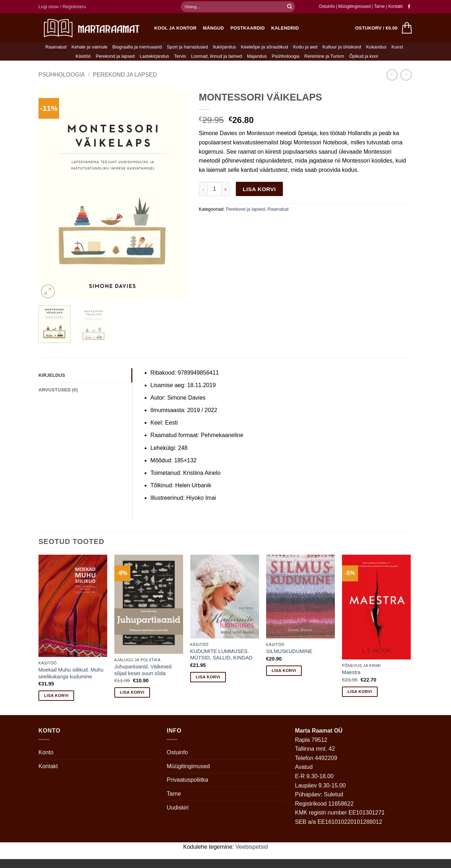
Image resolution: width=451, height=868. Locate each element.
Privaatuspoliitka (188, 780)
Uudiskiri (178, 808)
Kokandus (376, 47)
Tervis (180, 56)
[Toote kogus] (214, 189)
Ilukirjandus (225, 47)
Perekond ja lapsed (115, 56)
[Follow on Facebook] (409, 7)
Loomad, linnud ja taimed (216, 56)
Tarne (380, 6)
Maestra (351, 672)
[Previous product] (406, 75)
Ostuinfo (327, 6)
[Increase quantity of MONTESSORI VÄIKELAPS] (226, 189)
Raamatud (56, 47)
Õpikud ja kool (364, 56)
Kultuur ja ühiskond (342, 47)
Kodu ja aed (305, 47)
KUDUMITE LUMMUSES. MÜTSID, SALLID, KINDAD (221, 655)
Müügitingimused (355, 6)
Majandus (257, 56)
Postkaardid (248, 28)
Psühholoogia (286, 56)
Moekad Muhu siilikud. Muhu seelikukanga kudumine (71, 673)
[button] (62, 7)
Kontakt (396, 6)
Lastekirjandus (154, 56)
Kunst (397, 47)
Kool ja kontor (175, 28)
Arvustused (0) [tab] (58, 390)
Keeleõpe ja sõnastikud (264, 47)
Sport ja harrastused (187, 47)
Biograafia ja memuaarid (137, 47)
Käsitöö (83, 56)
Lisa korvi (260, 189)
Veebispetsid (252, 847)
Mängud (214, 28)
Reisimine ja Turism (324, 56)
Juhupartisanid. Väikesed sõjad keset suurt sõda (143, 670)
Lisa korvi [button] (56, 695)
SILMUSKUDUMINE (289, 651)
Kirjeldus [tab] (52, 375)
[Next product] (392, 75)
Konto (46, 752)
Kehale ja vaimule (90, 47)
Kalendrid (285, 28)
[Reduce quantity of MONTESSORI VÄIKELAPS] (203, 189)
